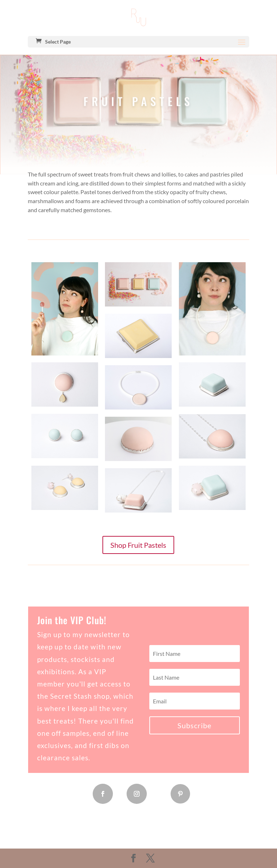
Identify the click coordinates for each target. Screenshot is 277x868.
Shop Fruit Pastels (138, 545)
